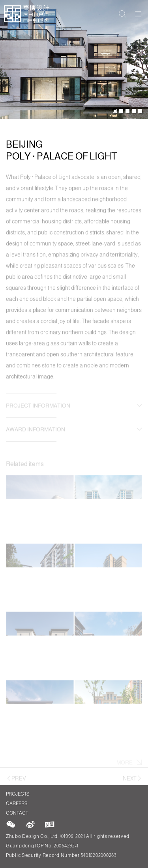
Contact (17, 813)
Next (132, 780)
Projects (17, 794)
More (129, 765)
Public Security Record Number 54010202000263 (61, 855)
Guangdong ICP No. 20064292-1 (42, 846)
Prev (16, 780)
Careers (17, 803)
